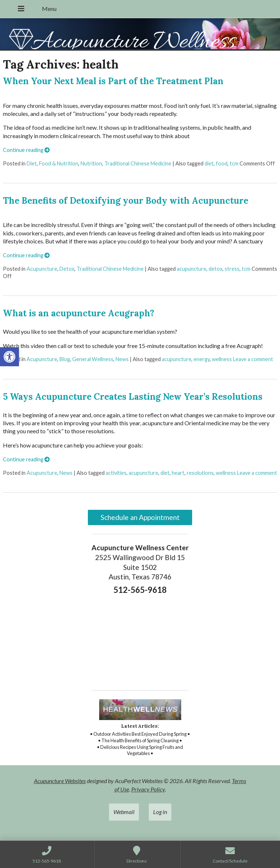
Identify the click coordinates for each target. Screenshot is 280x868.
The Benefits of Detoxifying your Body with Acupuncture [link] (126, 201)
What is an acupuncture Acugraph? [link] (79, 313)
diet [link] (209, 163)
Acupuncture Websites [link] (60, 781)
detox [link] (215, 269)
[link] (9, 357)
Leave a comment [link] (253, 359)
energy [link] (202, 359)
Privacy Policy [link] (148, 789)
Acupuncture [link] (42, 269)
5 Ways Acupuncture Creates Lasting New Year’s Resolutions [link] (133, 397)
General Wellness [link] (93, 359)
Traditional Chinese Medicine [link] (138, 163)
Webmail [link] (124, 812)
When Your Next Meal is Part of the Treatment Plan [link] (113, 81)
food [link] (222, 163)
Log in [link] (160, 812)
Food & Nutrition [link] (59, 163)
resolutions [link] (200, 473)
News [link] (122, 359)
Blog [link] (65, 359)
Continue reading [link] (26, 150)
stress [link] (232, 269)
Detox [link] (67, 269)
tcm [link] (234, 163)
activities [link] (116, 473)
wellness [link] (222, 359)
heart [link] (178, 473)
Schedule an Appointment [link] (140, 517)
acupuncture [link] (192, 269)
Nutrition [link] (91, 163)
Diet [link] (32, 163)
